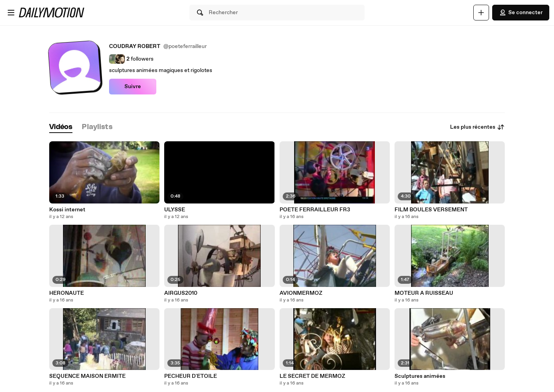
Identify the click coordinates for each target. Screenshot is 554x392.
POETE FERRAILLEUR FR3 (315, 210)
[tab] (61, 127)
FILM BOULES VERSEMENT (431, 210)
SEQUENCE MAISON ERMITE (87, 376)
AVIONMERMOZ (301, 293)
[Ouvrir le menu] (11, 13)
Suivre (133, 87)
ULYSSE (175, 210)
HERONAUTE (67, 293)
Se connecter (521, 13)
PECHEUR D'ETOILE (191, 376)
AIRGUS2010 (181, 293)
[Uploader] (481, 13)
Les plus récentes (477, 127)
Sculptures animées (420, 376)
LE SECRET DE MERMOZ (312, 376)
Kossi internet (67, 210)
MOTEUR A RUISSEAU (424, 293)
